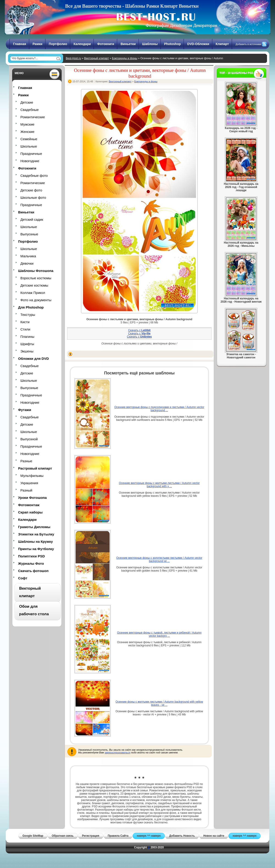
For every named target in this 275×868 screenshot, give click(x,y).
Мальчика (28, 256)
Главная (20, 44)
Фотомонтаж (29, 505)
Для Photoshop (31, 307)
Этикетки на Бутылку (36, 534)
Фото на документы (36, 300)
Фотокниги (106, 44)
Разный (26, 490)
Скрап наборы (30, 512)
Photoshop (172, 44)
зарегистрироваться (118, 752)
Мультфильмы (32, 476)
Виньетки (128, 44)
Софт (23, 578)
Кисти (25, 322)
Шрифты (27, 344)
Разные (26, 461)
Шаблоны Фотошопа (36, 271)
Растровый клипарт (35, 468)
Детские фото (31, 190)
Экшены (27, 351)
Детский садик (32, 219)
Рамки (37, 44)
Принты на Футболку (36, 549)
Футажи (25, 410)
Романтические (33, 117)
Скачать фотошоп (33, 571)
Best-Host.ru (73, 58)
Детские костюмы (34, 285)
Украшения (29, 483)
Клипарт (222, 44)
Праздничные (31, 154)
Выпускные (29, 234)
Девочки (27, 263)
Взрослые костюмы (36, 278)
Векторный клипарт (96, 58)
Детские (27, 102)
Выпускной (29, 439)
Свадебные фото (34, 176)
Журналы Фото (31, 563)
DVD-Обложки (198, 44)
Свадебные (30, 110)
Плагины (27, 337)
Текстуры (28, 315)
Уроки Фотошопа (32, 498)
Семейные (29, 139)
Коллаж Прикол (33, 293)
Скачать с (139, 330)
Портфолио (58, 44)
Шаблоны (150, 44)
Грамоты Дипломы (34, 527)
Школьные (29, 146)
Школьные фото (33, 198)
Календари (82, 44)
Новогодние (30, 161)
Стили (25, 329)
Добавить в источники (248, 44)
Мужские (27, 124)
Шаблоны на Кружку (36, 541)
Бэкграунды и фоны (125, 58)
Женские (27, 132)
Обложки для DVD (33, 359)
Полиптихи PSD (32, 556)
